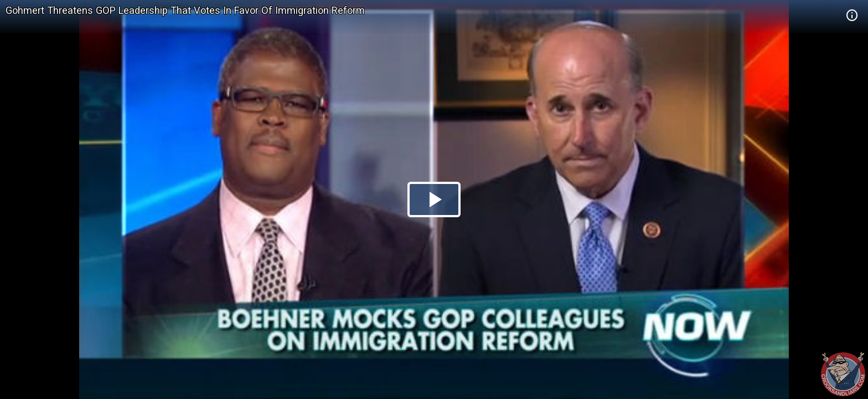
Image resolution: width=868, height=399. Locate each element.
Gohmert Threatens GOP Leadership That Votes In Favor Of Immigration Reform (185, 10)
